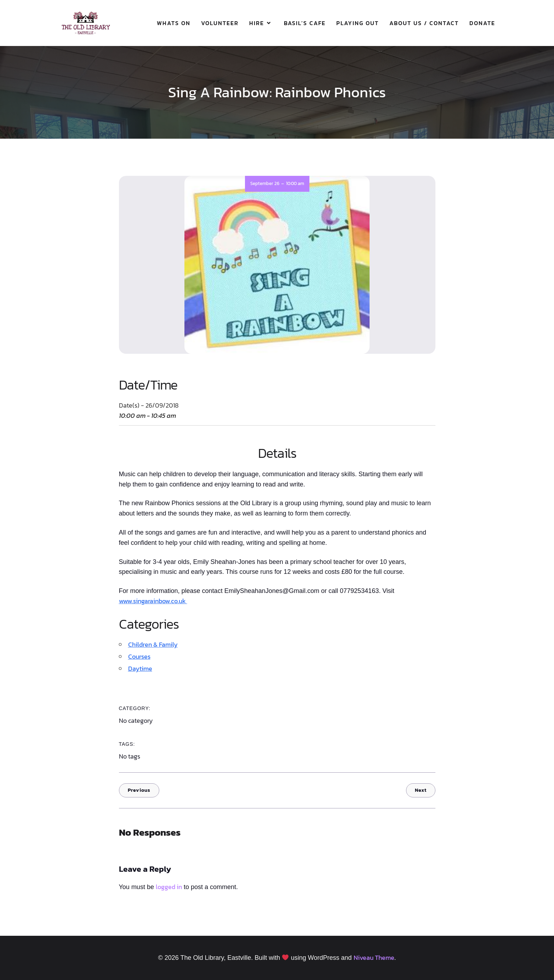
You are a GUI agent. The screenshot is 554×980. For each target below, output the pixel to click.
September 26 (265, 183)
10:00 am (295, 183)
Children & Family (153, 644)
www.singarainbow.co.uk (153, 601)
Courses (139, 656)
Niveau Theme (374, 958)
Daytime (140, 668)
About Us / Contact (424, 23)
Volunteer (220, 23)
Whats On (174, 23)
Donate (482, 23)
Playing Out (358, 23)
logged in (169, 887)
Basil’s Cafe (305, 23)
